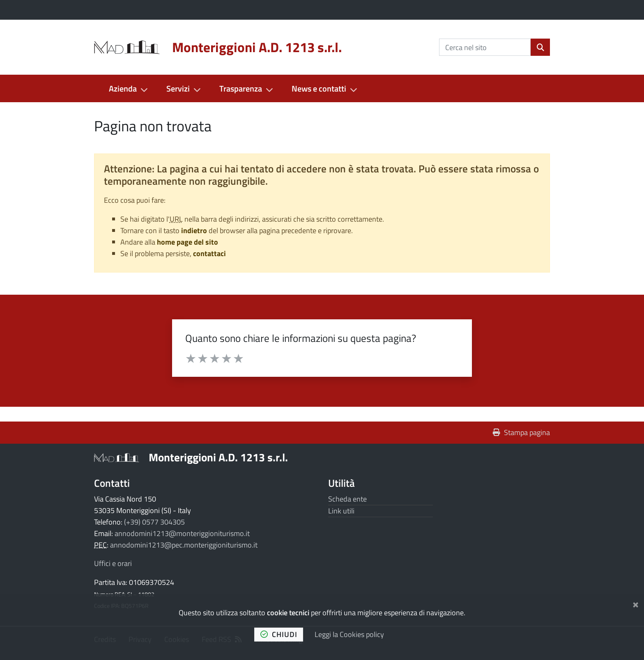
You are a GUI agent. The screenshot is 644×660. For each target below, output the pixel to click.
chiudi (279, 634)
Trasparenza (241, 88)
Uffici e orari (113, 563)
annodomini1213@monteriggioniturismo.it (182, 533)
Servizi (178, 88)
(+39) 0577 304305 (154, 522)
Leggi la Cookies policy (349, 634)
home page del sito (187, 242)
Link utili (341, 511)
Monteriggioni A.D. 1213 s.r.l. (218, 457)
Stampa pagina (521, 432)
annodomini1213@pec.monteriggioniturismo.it (184, 545)
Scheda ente (347, 499)
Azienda (123, 88)
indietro (194, 230)
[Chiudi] (636, 603)
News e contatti (319, 88)
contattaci (209, 253)
